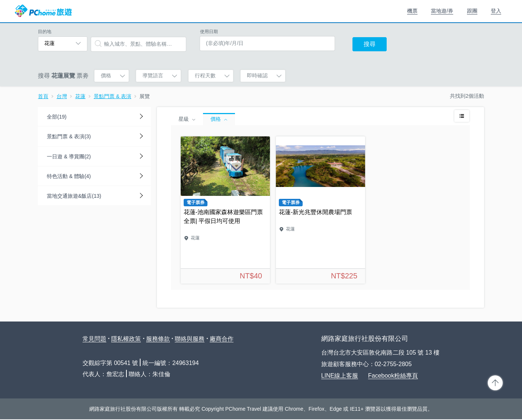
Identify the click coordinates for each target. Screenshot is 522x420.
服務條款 (158, 339)
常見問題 (94, 339)
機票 (412, 11)
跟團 (472, 11)
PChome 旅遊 (43, 11)
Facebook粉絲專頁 (393, 376)
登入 (496, 11)
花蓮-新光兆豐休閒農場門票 (320, 210)
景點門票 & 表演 (112, 96)
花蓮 (80, 96)
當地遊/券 (442, 11)
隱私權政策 (126, 339)
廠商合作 (222, 339)
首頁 (43, 96)
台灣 (62, 96)
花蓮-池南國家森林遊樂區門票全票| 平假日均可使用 (225, 210)
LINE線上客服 (340, 376)
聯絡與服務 (190, 339)
